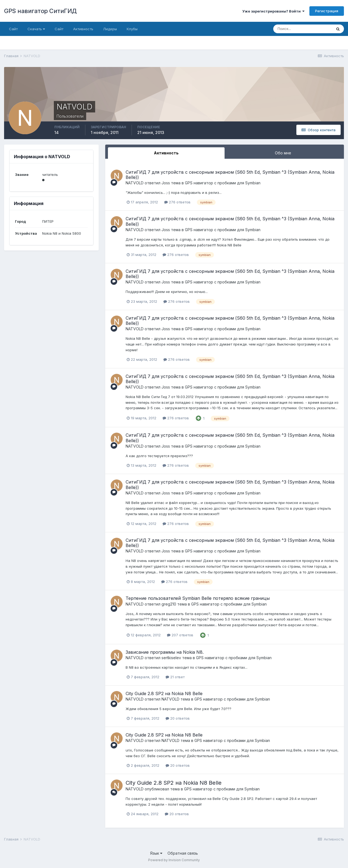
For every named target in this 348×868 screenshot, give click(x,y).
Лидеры (110, 29)
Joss (166, 183)
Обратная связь (183, 853)
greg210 (169, 604)
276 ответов (177, 202)
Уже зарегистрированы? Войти (273, 11)
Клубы (132, 29)
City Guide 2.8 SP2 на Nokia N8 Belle (164, 693)
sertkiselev (171, 658)
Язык (156, 853)
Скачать (36, 29)
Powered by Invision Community (174, 860)
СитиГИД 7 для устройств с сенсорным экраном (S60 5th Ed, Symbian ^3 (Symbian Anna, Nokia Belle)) (230, 175)
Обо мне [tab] (283, 153)
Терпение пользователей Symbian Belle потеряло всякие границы (198, 598)
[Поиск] (303, 29)
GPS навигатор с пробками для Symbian (223, 183)
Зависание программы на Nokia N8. (165, 652)
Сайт (13, 29)
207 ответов (180, 635)
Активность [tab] (166, 153)
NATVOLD (135, 183)
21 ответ (175, 677)
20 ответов (178, 718)
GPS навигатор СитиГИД (40, 11)
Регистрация (327, 11)
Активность (83, 29)
